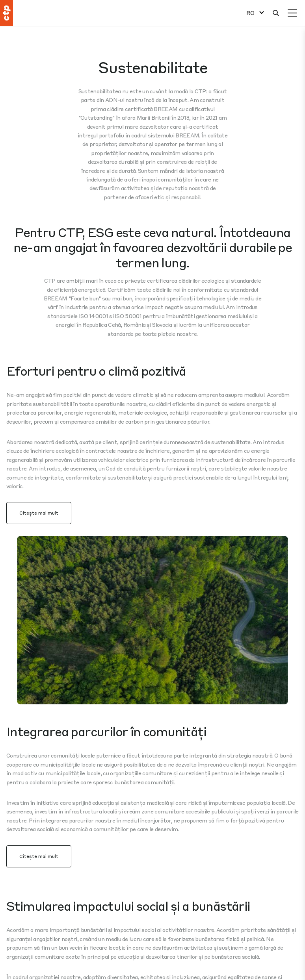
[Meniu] (292, 13)
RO (250, 13)
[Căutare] (276, 13)
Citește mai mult (39, 513)
